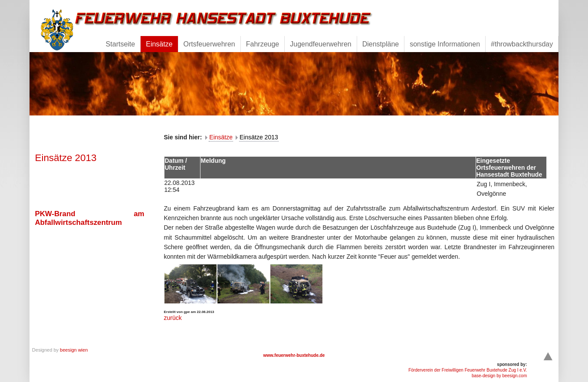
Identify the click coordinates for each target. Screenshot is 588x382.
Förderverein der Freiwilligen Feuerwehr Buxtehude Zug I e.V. (468, 370)
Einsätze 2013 (259, 137)
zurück (173, 318)
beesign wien (74, 350)
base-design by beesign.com (499, 376)
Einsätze (221, 137)
